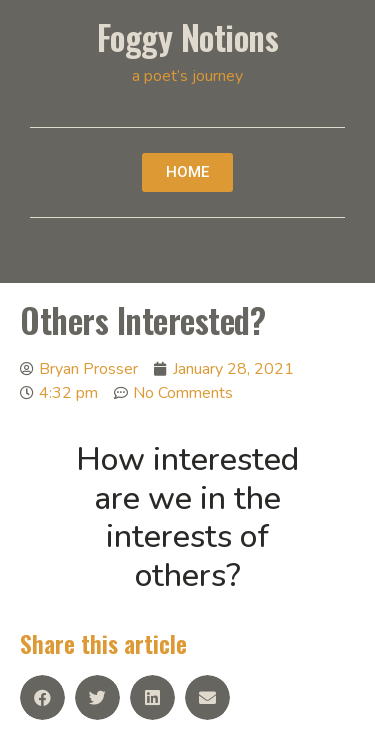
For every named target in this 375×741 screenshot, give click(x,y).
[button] (187, 172)
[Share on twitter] (97, 697)
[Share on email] (207, 697)
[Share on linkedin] (152, 697)
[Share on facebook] (42, 697)
